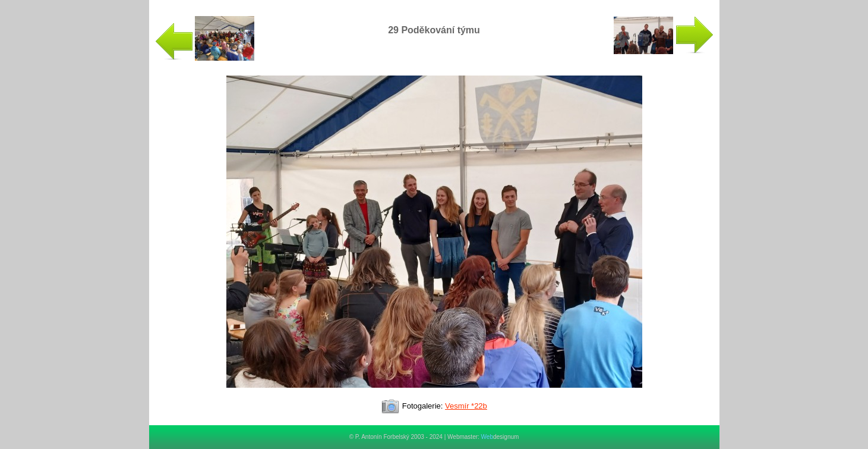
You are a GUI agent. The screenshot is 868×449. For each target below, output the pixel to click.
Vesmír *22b (466, 406)
